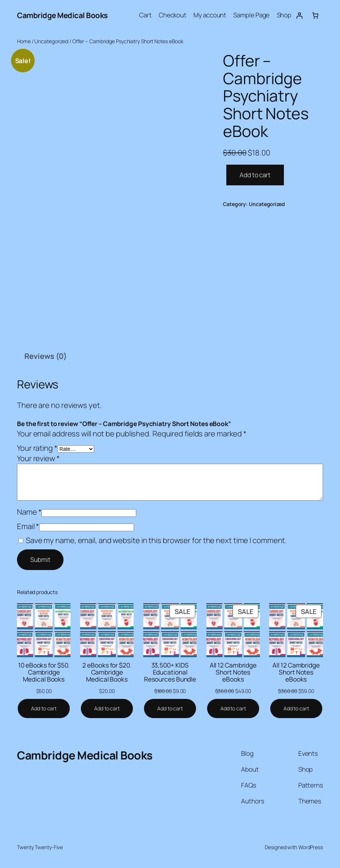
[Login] (299, 15)
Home (24, 41)
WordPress (311, 847)
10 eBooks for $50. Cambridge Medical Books (44, 672)
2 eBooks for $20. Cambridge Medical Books (107, 672)
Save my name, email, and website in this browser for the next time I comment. (156, 540)
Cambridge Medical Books (62, 15)
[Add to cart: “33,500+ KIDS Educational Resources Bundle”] (170, 709)
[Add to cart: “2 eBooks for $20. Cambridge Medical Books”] (107, 709)
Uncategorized (51, 41)
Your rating (37, 448)
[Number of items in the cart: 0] (315, 15)
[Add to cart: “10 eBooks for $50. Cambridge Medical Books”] (44, 709)
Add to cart (255, 175)
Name (29, 512)
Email (28, 526)
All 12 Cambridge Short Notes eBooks (233, 672)
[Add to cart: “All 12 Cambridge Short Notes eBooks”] (233, 709)
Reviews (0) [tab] (46, 356)
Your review (38, 458)
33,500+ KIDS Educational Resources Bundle (170, 672)
